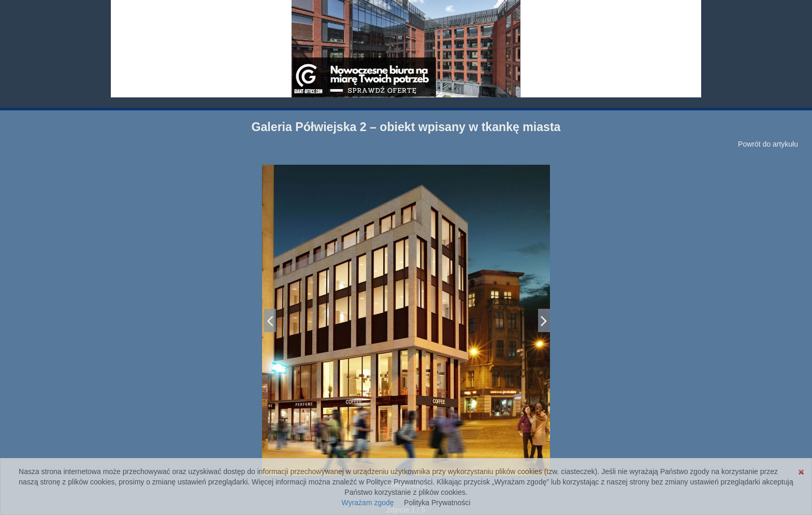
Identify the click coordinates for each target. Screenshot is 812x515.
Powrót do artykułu (768, 144)
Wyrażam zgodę (368, 503)
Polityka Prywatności (437, 503)
